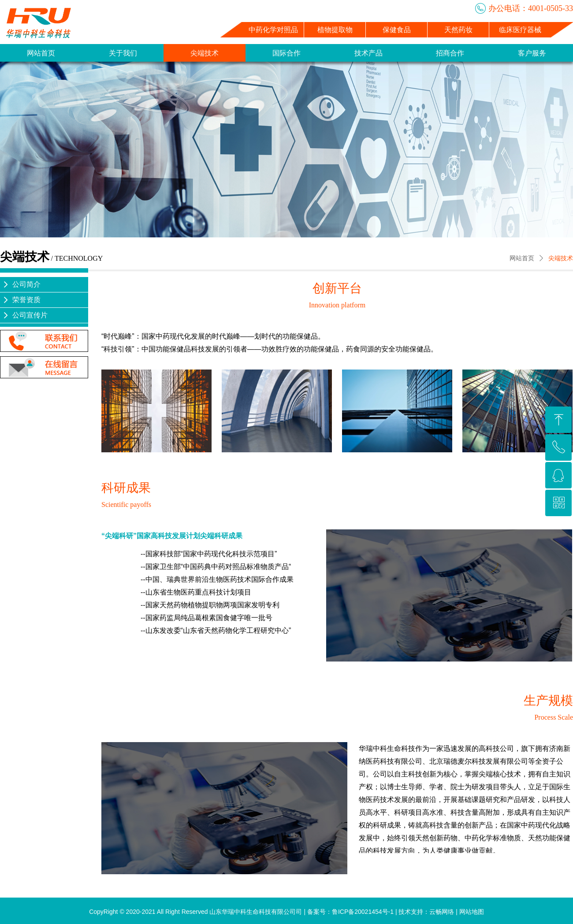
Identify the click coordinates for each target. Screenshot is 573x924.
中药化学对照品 (273, 30)
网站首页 (522, 258)
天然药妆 (458, 30)
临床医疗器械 (520, 30)
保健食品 (397, 30)
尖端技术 (561, 258)
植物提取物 (335, 30)
